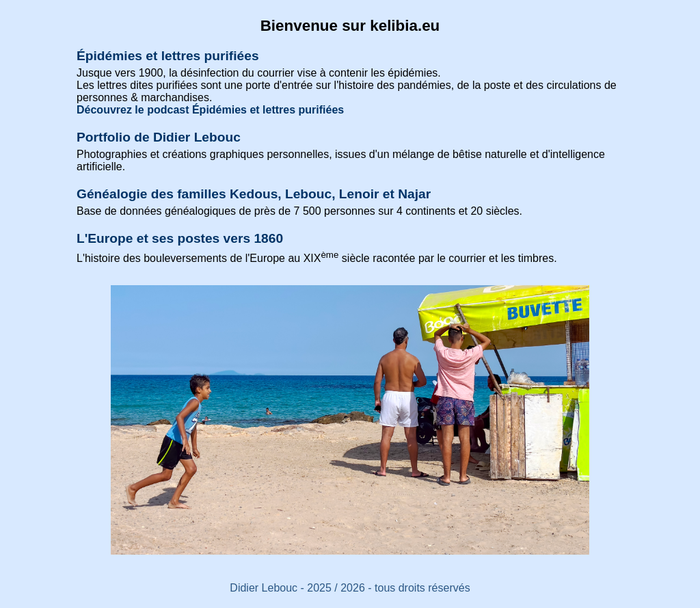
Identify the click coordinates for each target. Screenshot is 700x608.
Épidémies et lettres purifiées (168, 56)
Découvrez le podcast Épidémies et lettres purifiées (210, 110)
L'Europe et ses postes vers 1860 (180, 238)
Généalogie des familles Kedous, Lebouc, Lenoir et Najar (254, 194)
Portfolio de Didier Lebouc (159, 137)
